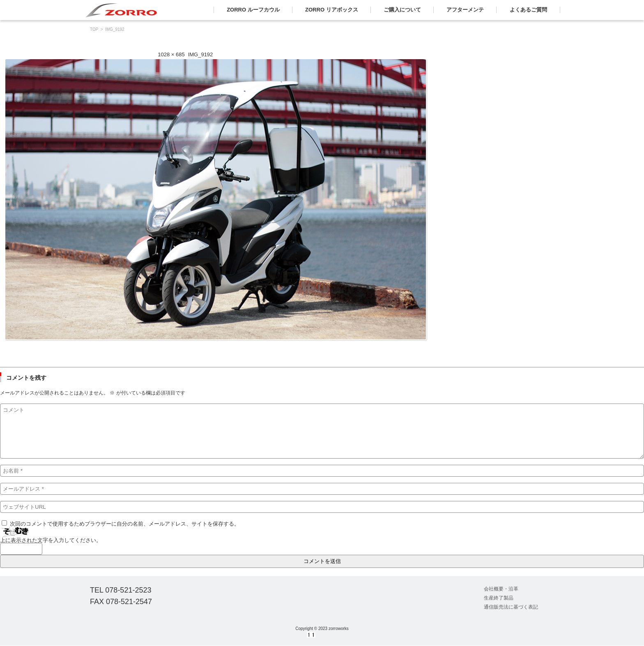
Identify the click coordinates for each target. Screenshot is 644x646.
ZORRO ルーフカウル (253, 10)
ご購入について (402, 10)
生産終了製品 (499, 598)
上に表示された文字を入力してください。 (51, 540)
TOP (94, 29)
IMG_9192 (201, 54)
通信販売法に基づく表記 (511, 607)
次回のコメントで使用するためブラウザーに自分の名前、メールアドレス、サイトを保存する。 (125, 524)
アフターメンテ (465, 10)
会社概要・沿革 (501, 589)
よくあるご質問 (528, 10)
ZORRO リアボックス (332, 10)
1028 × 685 (171, 54)
